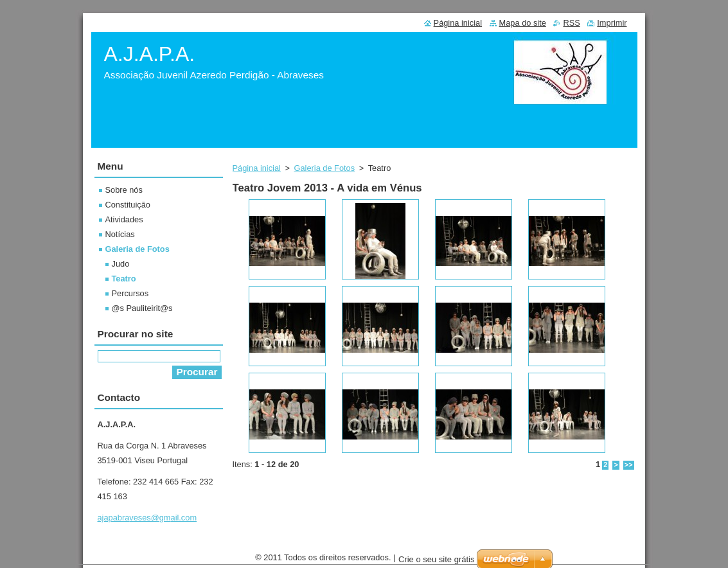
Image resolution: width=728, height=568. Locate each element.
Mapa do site (523, 23)
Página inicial (257, 168)
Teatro (124, 279)
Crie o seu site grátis (437, 563)
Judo (121, 264)
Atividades (124, 219)
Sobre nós (124, 190)
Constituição (128, 205)
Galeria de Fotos (325, 168)
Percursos (130, 293)
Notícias (120, 234)
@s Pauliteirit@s (142, 308)
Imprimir (612, 23)
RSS (571, 23)
